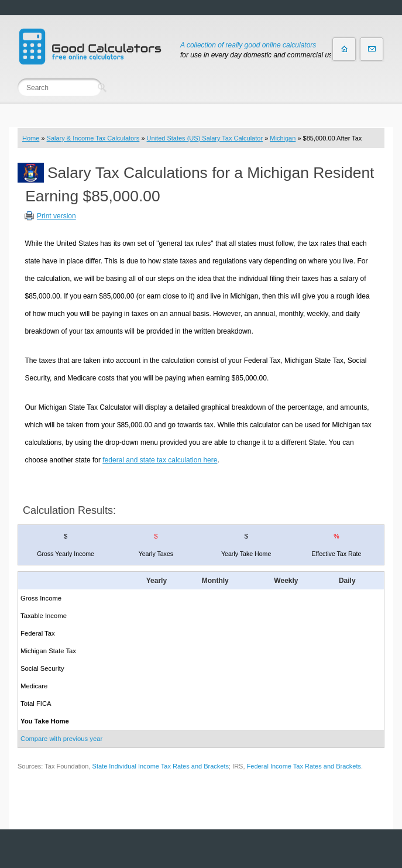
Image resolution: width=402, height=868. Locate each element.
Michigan (283, 138)
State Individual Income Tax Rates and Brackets (161, 766)
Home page (344, 49)
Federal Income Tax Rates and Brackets (304, 766)
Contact (372, 49)
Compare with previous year (61, 739)
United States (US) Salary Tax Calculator (205, 138)
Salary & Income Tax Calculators (93, 138)
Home (31, 138)
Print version (56, 216)
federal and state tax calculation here (160, 460)
